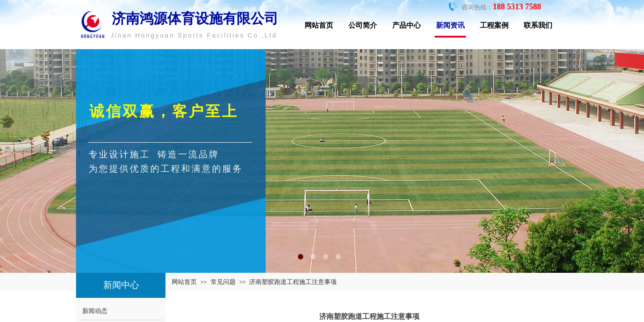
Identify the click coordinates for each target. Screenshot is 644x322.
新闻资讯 (450, 25)
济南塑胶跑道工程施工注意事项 (293, 282)
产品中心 (407, 25)
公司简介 (363, 25)
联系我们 (538, 25)
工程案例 (494, 25)
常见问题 (223, 282)
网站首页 (319, 25)
